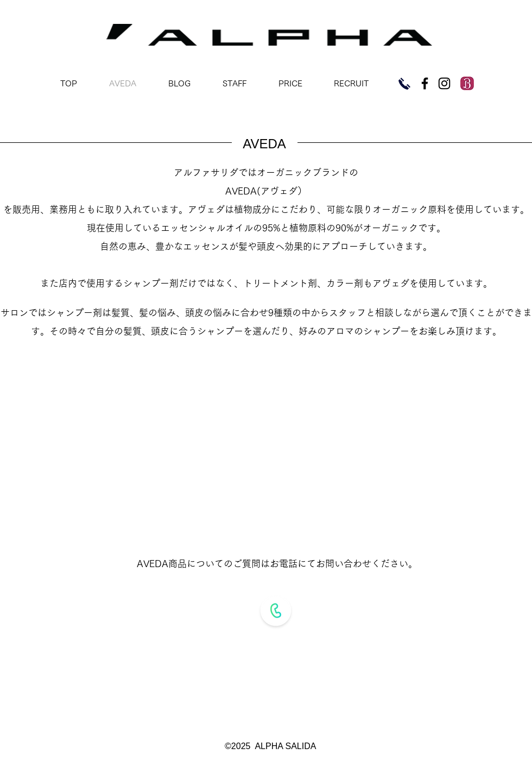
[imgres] (467, 83)
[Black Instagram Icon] (444, 83)
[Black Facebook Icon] (425, 83)
